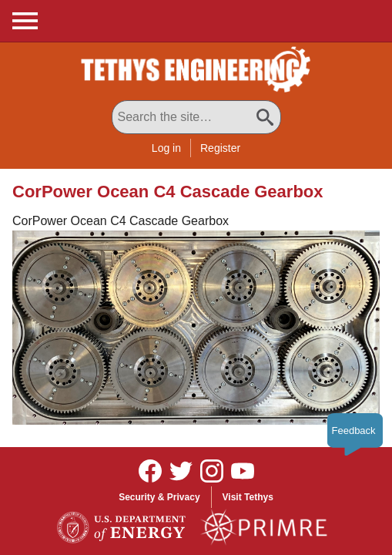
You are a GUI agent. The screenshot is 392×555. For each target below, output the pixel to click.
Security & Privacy (159, 497)
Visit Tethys (248, 497)
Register (220, 148)
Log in (166, 148)
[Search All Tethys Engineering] (196, 117)
